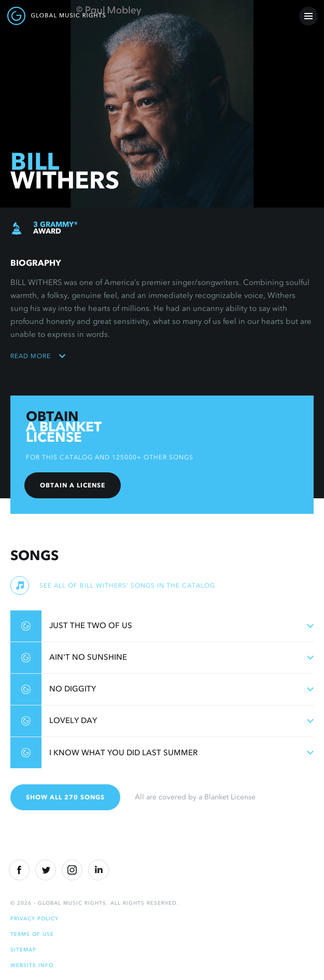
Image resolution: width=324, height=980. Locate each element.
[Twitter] (46, 870)
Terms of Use (32, 934)
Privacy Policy (34, 918)
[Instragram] (72, 870)
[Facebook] (19, 870)
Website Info (32, 965)
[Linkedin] (98, 870)
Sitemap (23, 950)
